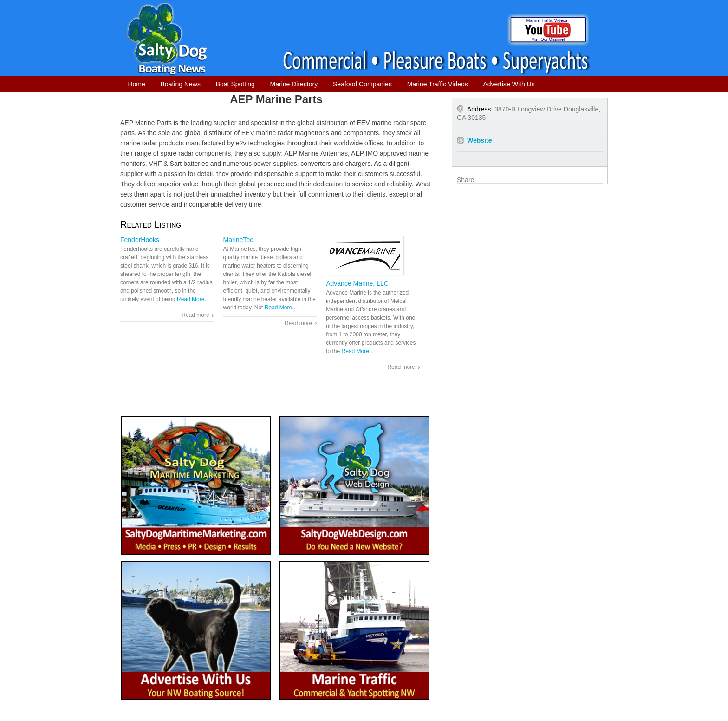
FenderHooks (140, 240)
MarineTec (238, 240)
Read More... (193, 299)
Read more (195, 315)
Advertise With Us (509, 84)
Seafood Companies (362, 84)
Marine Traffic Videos (438, 84)
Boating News (181, 84)
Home (136, 84)
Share (465, 180)
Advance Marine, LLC (357, 283)
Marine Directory (294, 84)
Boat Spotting (235, 84)
